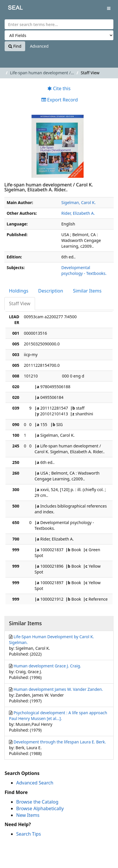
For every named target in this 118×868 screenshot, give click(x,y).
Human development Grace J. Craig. (47, 666)
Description (51, 291)
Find (15, 46)
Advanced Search (35, 783)
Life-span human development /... (42, 73)
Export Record (60, 100)
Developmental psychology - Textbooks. (84, 270)
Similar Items (87, 291)
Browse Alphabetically (40, 808)
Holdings (19, 291)
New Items (28, 815)
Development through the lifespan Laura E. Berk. (60, 742)
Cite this (59, 88)
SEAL (11, 9)
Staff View (20, 303)
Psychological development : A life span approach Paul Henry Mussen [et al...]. (58, 716)
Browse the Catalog (37, 802)
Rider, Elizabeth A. (78, 213)
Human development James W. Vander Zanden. (58, 689)
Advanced (39, 46)
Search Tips (28, 834)
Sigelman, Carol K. (79, 202)
